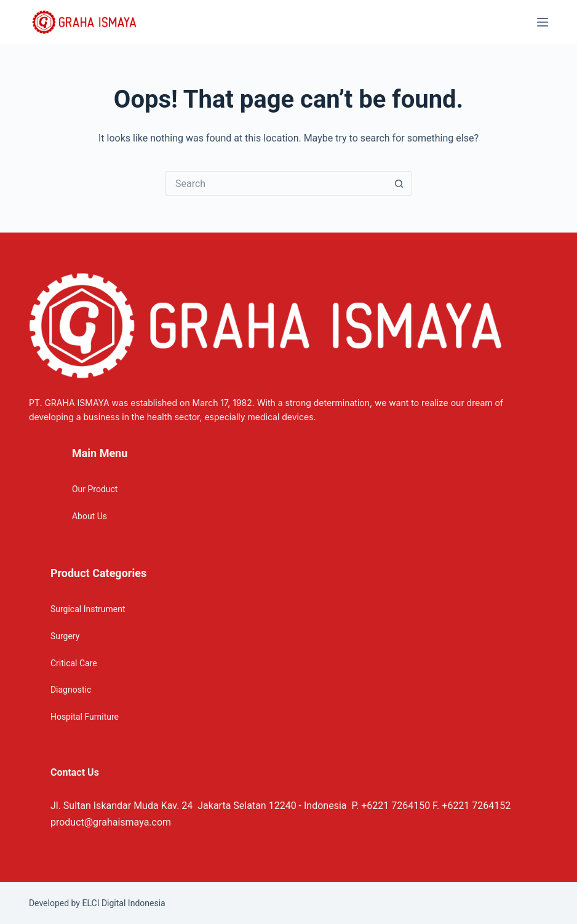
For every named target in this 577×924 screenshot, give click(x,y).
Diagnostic (71, 690)
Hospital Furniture (85, 717)
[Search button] (399, 183)
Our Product (95, 489)
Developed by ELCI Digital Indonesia (97, 903)
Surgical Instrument (88, 609)
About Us (90, 516)
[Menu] (543, 22)
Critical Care (74, 663)
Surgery (65, 636)
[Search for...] (276, 183)
